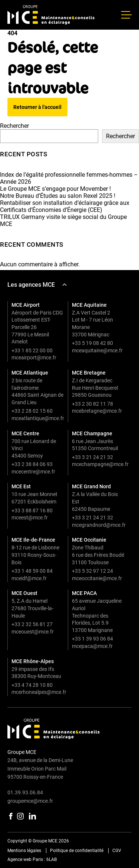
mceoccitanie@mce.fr (97, 578)
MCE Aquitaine (89, 305)
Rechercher (14, 126)
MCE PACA (84, 593)
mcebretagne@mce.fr (97, 411)
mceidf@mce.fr (29, 578)
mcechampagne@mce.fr (100, 464)
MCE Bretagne (89, 373)
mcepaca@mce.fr (92, 646)
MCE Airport (26, 305)
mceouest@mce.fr (33, 632)
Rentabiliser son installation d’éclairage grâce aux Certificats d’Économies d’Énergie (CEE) (65, 206)
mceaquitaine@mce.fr (97, 350)
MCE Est (21, 486)
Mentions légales (24, 851)
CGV (117, 851)
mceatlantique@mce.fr (38, 418)
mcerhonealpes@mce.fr (39, 692)
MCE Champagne (92, 433)
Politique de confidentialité (77, 851)
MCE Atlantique (30, 373)
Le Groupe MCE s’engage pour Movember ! (55, 189)
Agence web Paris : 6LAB (32, 859)
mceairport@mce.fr (34, 357)
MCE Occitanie (89, 540)
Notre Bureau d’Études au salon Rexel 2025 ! (58, 196)
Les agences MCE (37, 285)
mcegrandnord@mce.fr (99, 525)
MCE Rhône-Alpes (33, 661)
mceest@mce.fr (30, 518)
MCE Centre (25, 433)
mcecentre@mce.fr (33, 472)
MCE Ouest (24, 593)
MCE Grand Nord (91, 486)
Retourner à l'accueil (37, 107)
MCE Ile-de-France (33, 540)
